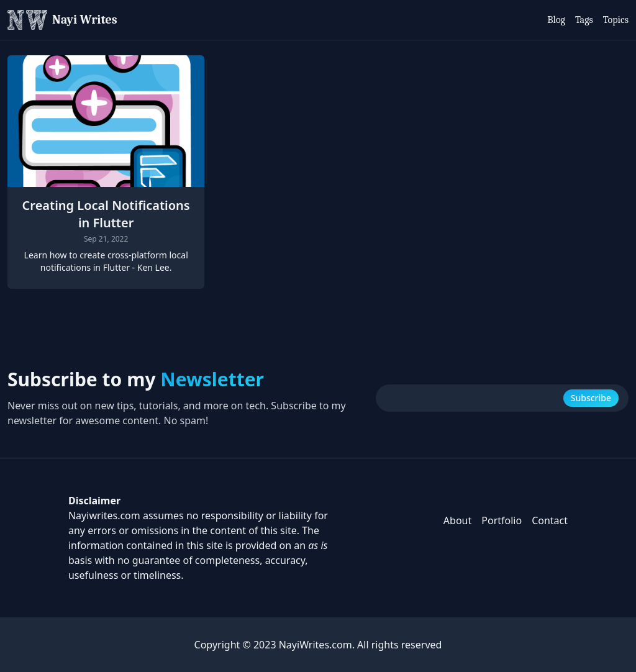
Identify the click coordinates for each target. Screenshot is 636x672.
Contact (550, 520)
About (457, 520)
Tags (584, 20)
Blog (556, 20)
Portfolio (502, 520)
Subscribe (591, 398)
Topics (616, 20)
